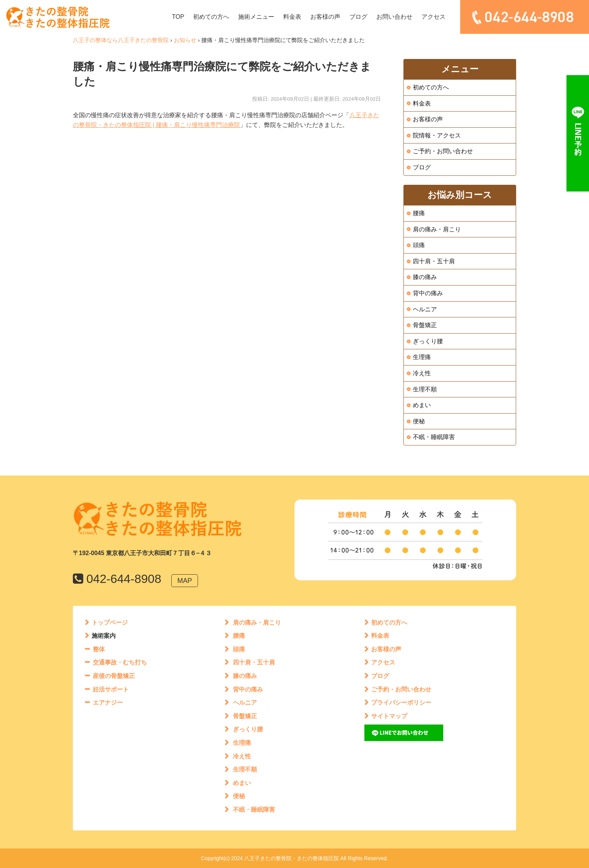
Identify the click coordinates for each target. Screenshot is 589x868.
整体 (99, 649)
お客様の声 (325, 17)
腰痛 (419, 213)
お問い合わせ (394, 17)
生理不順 (425, 389)
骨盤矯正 (425, 325)
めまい (422, 405)
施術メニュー (256, 17)
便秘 (419, 421)
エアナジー (108, 703)
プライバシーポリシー (401, 703)
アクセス (433, 17)
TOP (178, 17)
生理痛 (422, 357)
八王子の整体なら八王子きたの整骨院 (121, 40)
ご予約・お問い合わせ (443, 151)
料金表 (292, 17)
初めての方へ (211, 17)
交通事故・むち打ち (120, 662)
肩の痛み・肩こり (437, 229)
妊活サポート (111, 689)
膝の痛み (425, 277)
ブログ (358, 17)
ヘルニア (425, 309)
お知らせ (185, 40)
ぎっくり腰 (428, 341)
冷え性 (422, 373)
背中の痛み (428, 293)
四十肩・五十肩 (434, 261)
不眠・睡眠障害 (434, 437)
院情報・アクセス (437, 135)
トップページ (110, 623)
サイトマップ (389, 716)
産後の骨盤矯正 (114, 676)
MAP (185, 581)
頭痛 (419, 245)
